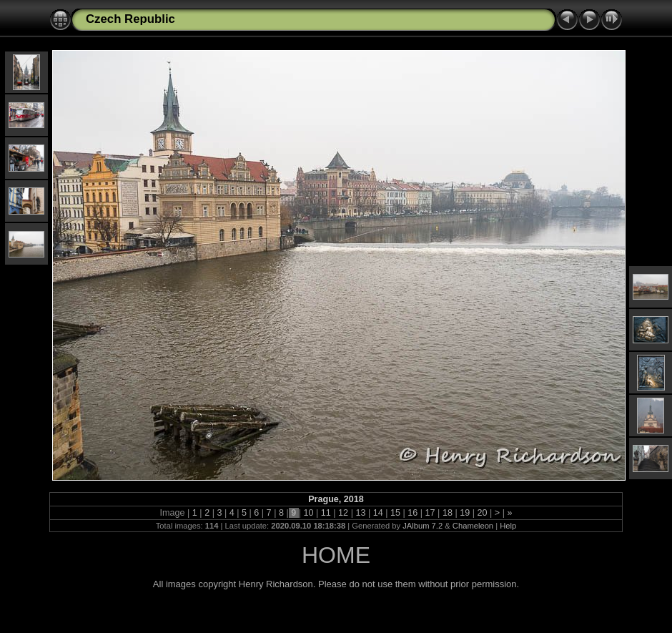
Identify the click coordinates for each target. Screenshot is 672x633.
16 (413, 513)
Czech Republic (130, 19)
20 (482, 513)
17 (430, 513)
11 (326, 513)
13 (361, 513)
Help (508, 526)
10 (308, 513)
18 (447, 513)
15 (396, 513)
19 (465, 513)
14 (378, 513)
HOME (336, 555)
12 (344, 513)
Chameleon (473, 526)
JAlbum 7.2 (423, 526)
